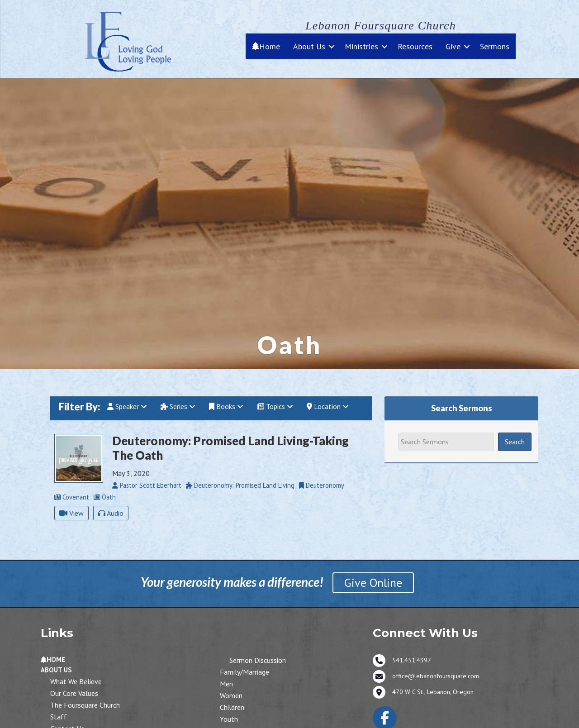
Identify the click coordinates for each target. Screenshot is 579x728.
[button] (332, 46)
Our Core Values (74, 693)
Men (226, 684)
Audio (111, 513)
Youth (229, 719)
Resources (415, 46)
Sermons (495, 46)
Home (266, 46)
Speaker (127, 406)
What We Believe (76, 681)
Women (231, 695)
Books (226, 406)
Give (453, 46)
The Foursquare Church (85, 705)
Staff (59, 717)
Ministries (361, 46)
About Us (309, 46)
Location (328, 406)
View (71, 513)
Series (178, 406)
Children (232, 707)
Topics (275, 406)
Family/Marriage (244, 672)
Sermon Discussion (258, 660)
